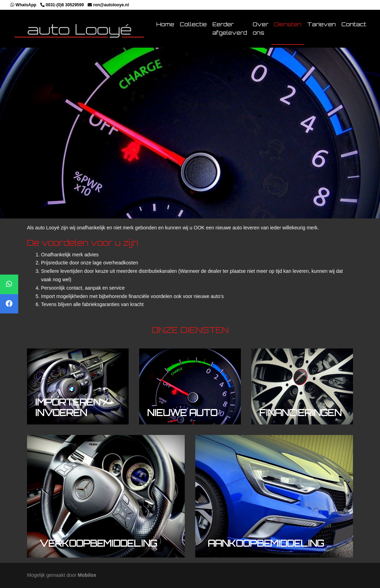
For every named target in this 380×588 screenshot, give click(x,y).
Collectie (193, 24)
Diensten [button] (288, 24)
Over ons (261, 28)
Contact (354, 24)
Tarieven (321, 24)
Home (165, 24)
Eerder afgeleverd (230, 28)
